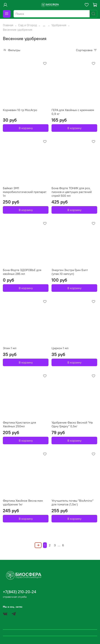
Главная (8, 25)
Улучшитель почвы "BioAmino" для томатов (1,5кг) (72, 502)
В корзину (26, 128)
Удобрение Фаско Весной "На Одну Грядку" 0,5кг (72, 424)
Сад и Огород (28, 25)
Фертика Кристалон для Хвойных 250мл (19, 424)
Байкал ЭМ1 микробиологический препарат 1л (25, 192)
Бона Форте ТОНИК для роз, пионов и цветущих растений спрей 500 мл (72, 192)
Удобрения (59, 25)
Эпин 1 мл (10, 348)
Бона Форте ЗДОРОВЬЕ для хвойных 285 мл (22, 272)
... (44, 25)
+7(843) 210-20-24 (20, 592)
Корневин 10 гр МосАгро (20, 110)
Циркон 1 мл (60, 348)
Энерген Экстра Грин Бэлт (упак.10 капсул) (70, 272)
